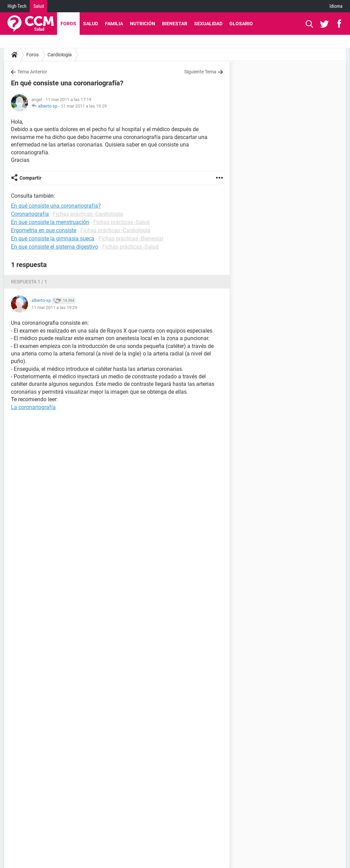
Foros (68, 24)
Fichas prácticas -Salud (122, 222)
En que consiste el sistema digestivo (55, 247)
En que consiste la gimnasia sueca (53, 239)
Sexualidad (208, 24)
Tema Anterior (32, 72)
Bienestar (175, 24)
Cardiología (60, 55)
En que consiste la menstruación (50, 222)
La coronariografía (33, 407)
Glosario (241, 24)
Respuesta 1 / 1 (29, 282)
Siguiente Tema (200, 72)
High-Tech (17, 6)
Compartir (30, 178)
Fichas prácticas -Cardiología (88, 214)
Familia (114, 24)
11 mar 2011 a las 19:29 (84, 106)
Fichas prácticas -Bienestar (131, 239)
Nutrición (143, 24)
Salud (38, 6)
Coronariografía (30, 214)
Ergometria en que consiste (44, 230)
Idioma (336, 6)
